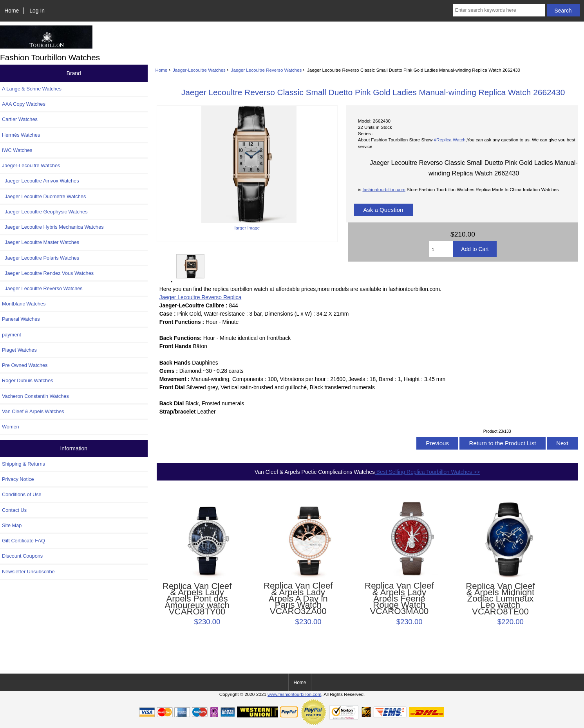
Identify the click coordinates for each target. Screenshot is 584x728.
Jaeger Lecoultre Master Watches (41, 242)
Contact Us (14, 510)
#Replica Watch (450, 140)
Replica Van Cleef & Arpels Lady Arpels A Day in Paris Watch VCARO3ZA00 (298, 599)
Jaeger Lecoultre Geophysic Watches (45, 212)
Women (11, 427)
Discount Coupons (22, 556)
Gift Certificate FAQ (24, 541)
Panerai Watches (21, 319)
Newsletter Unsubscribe (28, 572)
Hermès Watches (21, 135)
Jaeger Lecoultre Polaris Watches (41, 258)
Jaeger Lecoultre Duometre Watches (44, 196)
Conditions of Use (22, 494)
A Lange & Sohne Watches (32, 89)
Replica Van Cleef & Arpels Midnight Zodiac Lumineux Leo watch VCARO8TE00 (500, 599)
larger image (190, 266)
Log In (37, 11)
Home (12, 11)
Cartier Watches (20, 119)
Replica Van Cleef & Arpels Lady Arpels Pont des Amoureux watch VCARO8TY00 (197, 599)
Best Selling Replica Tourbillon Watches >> (427, 472)
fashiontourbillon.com (384, 189)
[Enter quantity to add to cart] (441, 249)
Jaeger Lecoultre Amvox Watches (41, 181)
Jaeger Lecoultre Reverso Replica (200, 297)
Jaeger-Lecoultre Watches (199, 70)
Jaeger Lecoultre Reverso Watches (267, 70)
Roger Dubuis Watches (28, 380)
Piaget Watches (19, 350)
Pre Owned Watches (25, 365)
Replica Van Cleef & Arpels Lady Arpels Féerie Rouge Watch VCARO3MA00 (399, 599)
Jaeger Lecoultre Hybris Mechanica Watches (53, 227)
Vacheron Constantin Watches (35, 396)
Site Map (12, 525)
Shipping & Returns (24, 464)
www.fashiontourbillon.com (294, 694)
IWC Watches (17, 150)
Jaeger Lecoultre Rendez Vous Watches (48, 273)
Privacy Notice (18, 479)
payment (12, 335)
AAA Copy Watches (24, 104)
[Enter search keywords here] (499, 10)
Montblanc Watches (24, 304)
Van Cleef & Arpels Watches (33, 411)
